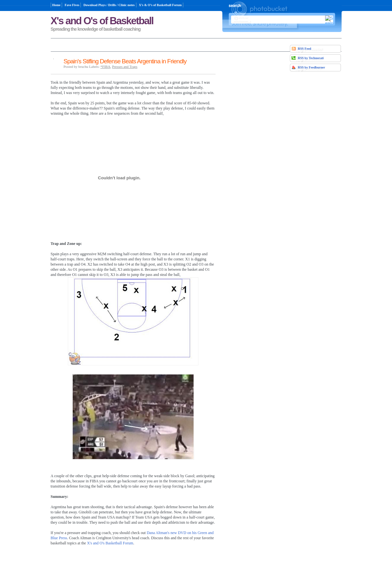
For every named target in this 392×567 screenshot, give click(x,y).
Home (57, 5)
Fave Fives (72, 5)
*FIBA (106, 67)
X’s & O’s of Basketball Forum (160, 5)
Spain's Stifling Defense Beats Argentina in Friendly (125, 61)
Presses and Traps (125, 67)
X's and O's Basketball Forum (110, 543)
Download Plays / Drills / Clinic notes (109, 5)
